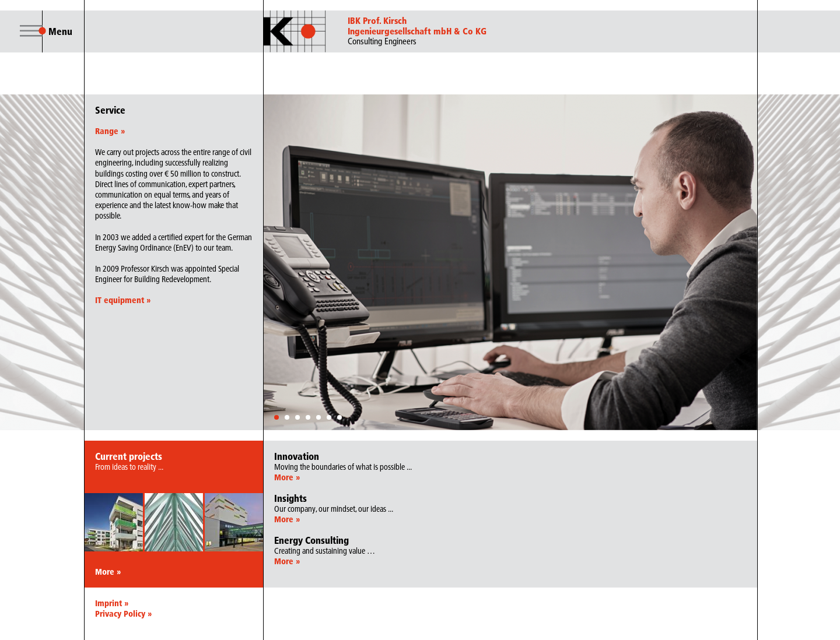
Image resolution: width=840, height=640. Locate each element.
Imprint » (112, 603)
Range (110, 131)
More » (108, 572)
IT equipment (123, 300)
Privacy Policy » (123, 614)
